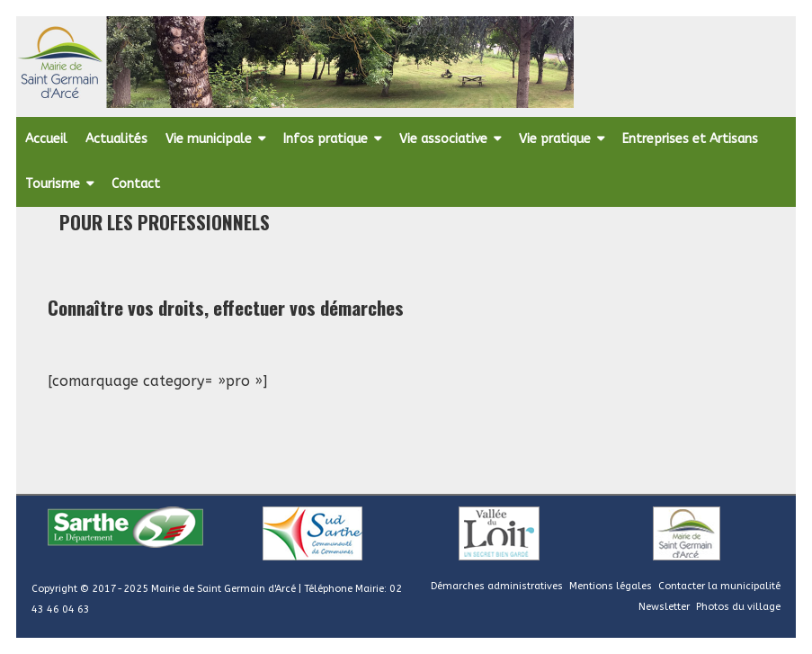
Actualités (116, 139)
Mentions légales (611, 586)
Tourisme (53, 184)
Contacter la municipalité (719, 586)
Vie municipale (209, 139)
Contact (136, 184)
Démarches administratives (497, 586)
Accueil (46, 139)
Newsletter (664, 607)
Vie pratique (555, 139)
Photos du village (738, 607)
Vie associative (443, 139)
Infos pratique (326, 139)
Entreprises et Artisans (690, 139)
